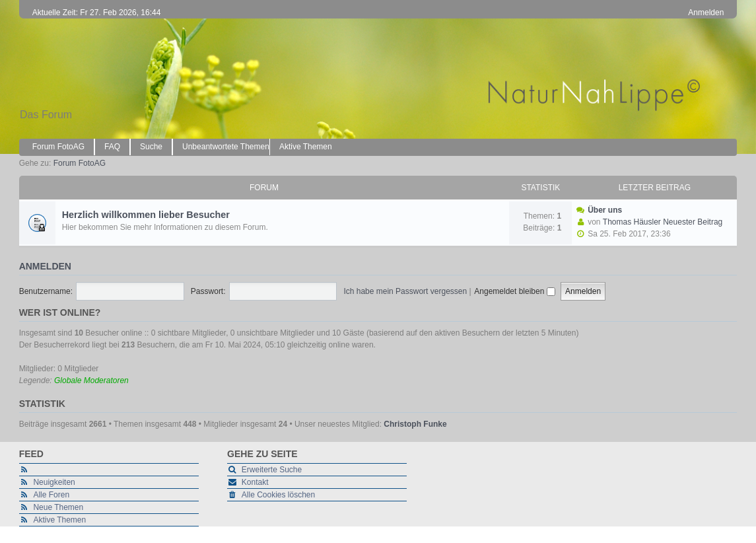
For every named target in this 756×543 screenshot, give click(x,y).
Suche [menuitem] (151, 147)
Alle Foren (51, 495)
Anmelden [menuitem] (706, 13)
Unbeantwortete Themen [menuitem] (226, 147)
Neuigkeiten (54, 482)
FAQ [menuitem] (112, 147)
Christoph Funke (415, 424)
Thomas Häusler (632, 222)
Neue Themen (58, 507)
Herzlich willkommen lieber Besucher (146, 215)
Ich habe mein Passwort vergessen (405, 291)
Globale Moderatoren (91, 380)
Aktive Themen (59, 520)
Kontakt (255, 482)
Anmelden (45, 266)
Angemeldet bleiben (514, 291)
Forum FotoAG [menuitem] (58, 147)
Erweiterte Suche (272, 470)
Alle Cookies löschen (278, 495)
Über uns (605, 210)
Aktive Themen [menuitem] (306, 147)
